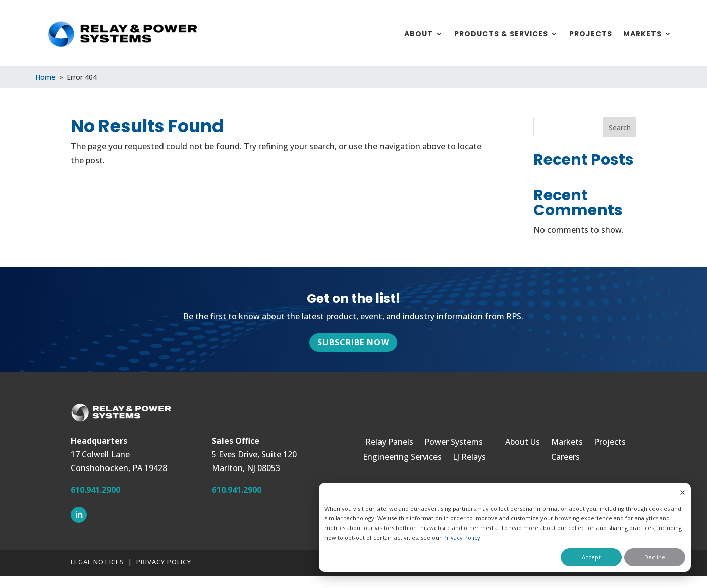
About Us (523, 443)
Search (620, 127)
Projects (591, 34)
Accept (591, 557)
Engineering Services (402, 458)
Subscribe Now (353, 342)
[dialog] (505, 527)
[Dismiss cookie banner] (683, 493)
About (419, 34)
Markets (642, 34)
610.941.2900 (95, 490)
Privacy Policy (462, 537)
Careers (565, 458)
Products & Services (501, 34)
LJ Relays (469, 458)
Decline (655, 557)
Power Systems (454, 443)
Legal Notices (97, 562)
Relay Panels (389, 443)
